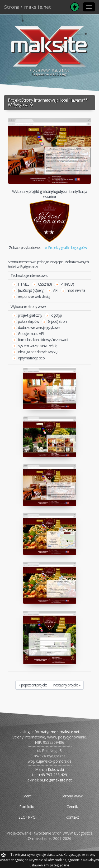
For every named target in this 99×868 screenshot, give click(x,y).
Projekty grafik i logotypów (67, 248)
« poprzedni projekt (33, 685)
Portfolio (27, 807)
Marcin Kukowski (49, 769)
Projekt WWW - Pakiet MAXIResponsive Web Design (49, 50)
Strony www (72, 796)
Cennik (72, 807)
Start (27, 796)
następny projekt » (67, 685)
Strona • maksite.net (28, 7)
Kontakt (72, 817)
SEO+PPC (27, 817)
